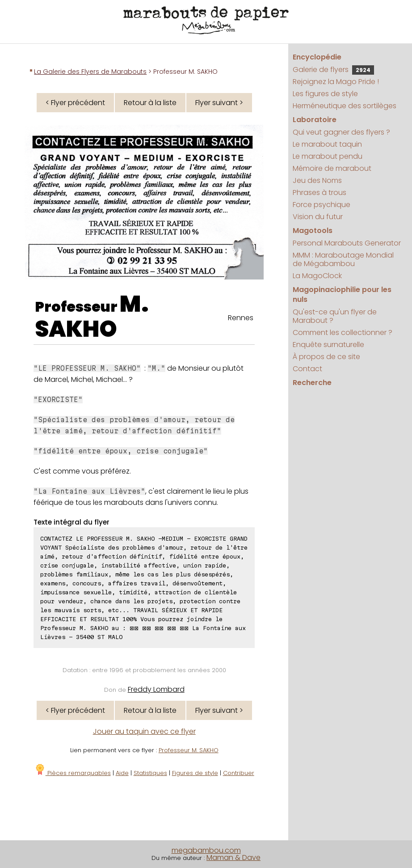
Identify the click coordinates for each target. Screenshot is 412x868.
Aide (122, 773)
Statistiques (150, 773)
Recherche (312, 383)
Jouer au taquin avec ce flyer (144, 731)
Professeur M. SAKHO (189, 750)
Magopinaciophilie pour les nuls (342, 294)
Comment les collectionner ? (343, 332)
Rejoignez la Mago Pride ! (336, 82)
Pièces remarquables (73, 773)
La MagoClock (317, 276)
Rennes (241, 318)
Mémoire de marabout (332, 168)
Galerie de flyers (333, 70)
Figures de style (195, 773)
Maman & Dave (233, 857)
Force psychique (322, 205)
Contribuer (239, 773)
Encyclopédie (317, 57)
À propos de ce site (326, 357)
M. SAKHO (92, 317)
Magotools (313, 231)
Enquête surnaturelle (328, 345)
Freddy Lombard (156, 689)
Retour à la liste (150, 103)
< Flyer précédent (75, 103)
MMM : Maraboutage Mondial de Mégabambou (343, 259)
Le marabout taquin (327, 144)
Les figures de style (325, 94)
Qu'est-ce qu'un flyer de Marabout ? (335, 316)
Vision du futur (318, 217)
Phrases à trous (320, 193)
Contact (307, 369)
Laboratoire (315, 120)
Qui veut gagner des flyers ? (341, 132)
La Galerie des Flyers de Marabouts (90, 72)
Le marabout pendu (328, 156)
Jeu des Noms (317, 180)
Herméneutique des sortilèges (345, 106)
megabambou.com (206, 850)
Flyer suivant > (219, 103)
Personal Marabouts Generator (347, 243)
